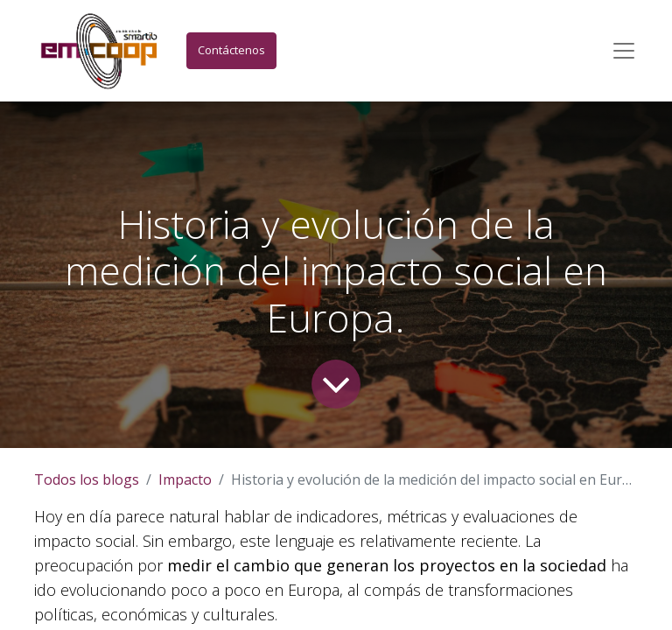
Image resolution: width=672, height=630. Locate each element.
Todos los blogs (87, 479)
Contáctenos (231, 50)
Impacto (185, 479)
